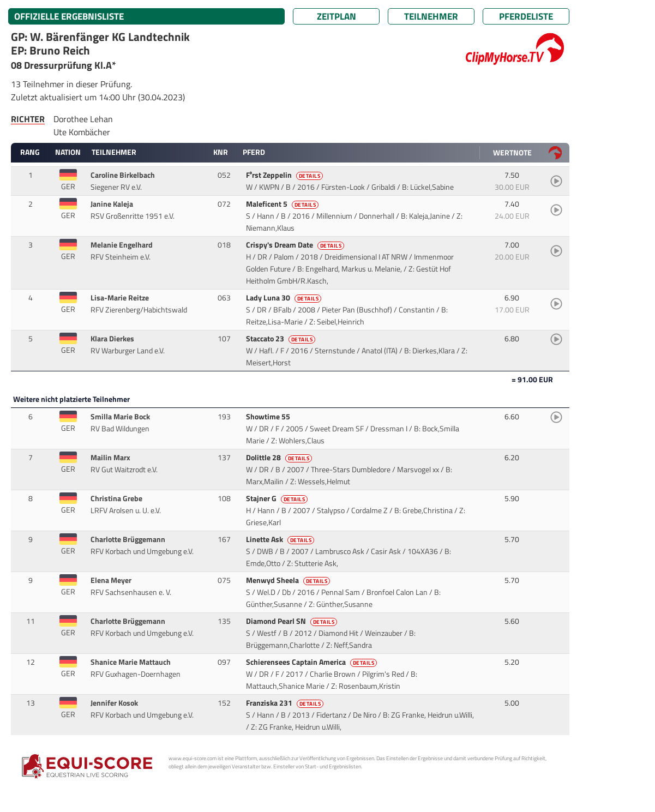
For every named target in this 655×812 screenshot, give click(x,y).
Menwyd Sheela (289, 580)
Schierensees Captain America (313, 662)
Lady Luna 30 (285, 298)
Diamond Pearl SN (293, 621)
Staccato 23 (282, 339)
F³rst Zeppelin (286, 175)
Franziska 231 (286, 703)
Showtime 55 (269, 417)
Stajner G (278, 498)
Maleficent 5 (283, 204)
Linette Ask (281, 539)
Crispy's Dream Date (296, 245)
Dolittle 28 (280, 458)
